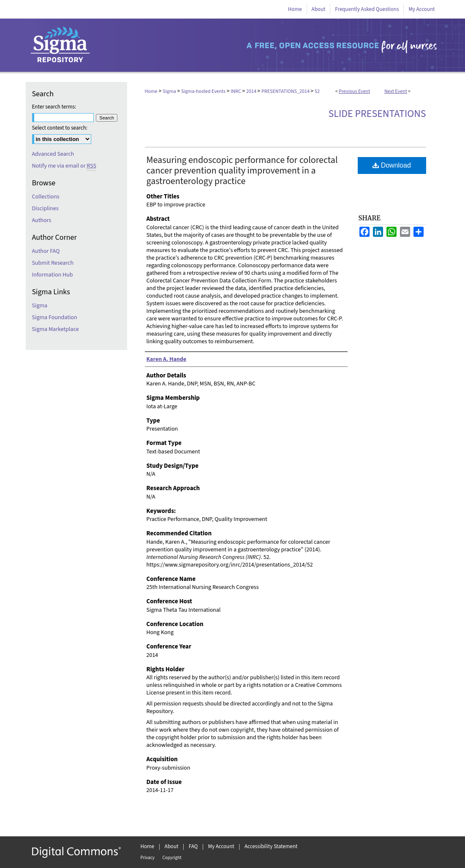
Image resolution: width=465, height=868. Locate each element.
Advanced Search (53, 154)
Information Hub (53, 275)
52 (317, 91)
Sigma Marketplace (56, 329)
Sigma (170, 91)
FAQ (193, 846)
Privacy (148, 858)
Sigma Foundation (55, 317)
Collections (46, 197)
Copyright (172, 858)
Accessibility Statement (271, 846)
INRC (236, 91)
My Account (221, 846)
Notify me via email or (64, 166)
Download (392, 165)
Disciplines (45, 209)
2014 (252, 91)
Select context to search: (60, 128)
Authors (42, 220)
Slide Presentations (377, 114)
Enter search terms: (54, 107)
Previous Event (354, 91)
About (172, 846)
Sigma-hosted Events (204, 91)
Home (151, 91)
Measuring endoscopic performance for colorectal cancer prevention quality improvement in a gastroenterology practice (242, 171)
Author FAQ (46, 251)
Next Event (396, 91)
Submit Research (53, 263)
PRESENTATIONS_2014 (286, 91)
